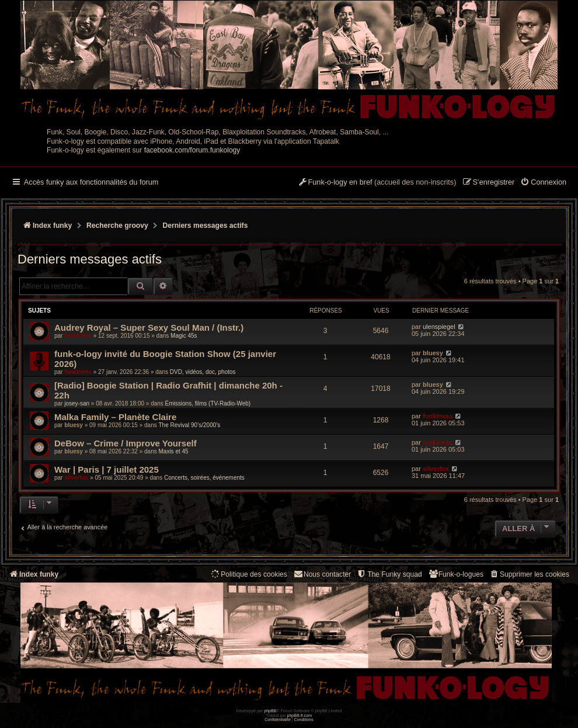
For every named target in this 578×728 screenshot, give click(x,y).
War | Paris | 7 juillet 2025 (107, 469)
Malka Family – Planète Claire (115, 417)
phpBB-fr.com (300, 715)
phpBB (270, 711)
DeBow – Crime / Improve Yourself (126, 443)
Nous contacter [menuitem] (322, 574)
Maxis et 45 (173, 451)
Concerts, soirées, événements (204, 478)
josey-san (77, 403)
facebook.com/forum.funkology (192, 150)
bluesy (433, 353)
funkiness (78, 336)
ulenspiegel (439, 327)
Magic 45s (184, 336)
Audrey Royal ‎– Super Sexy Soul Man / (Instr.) (149, 327)
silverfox (76, 478)
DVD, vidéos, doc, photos (203, 372)
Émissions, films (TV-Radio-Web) (208, 403)
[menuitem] (543, 183)
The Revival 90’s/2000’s (189, 425)
